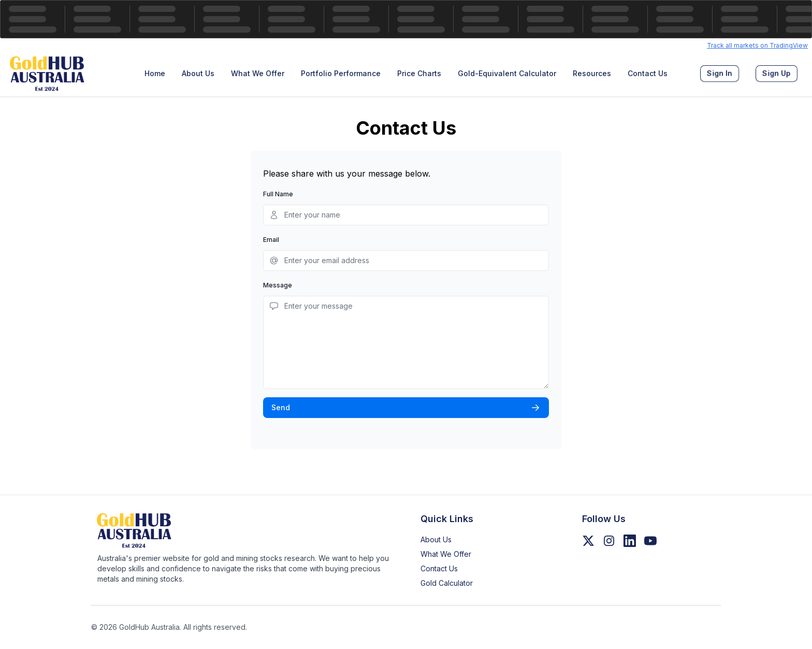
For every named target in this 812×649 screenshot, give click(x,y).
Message (278, 285)
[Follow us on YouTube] (650, 541)
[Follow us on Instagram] (609, 541)
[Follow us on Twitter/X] (588, 541)
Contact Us (648, 73)
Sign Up (777, 74)
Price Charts (419, 73)
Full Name (278, 194)
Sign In (720, 74)
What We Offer (258, 73)
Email (271, 240)
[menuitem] (155, 74)
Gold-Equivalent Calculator (507, 73)
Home (155, 73)
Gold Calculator (447, 583)
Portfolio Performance (341, 73)
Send (406, 408)
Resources (592, 73)
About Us (198, 73)
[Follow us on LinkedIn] (630, 541)
